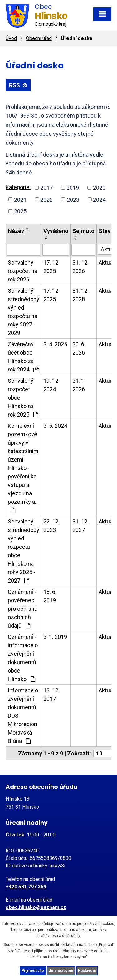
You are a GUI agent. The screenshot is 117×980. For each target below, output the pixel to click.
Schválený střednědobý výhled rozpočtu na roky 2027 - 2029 (24, 312)
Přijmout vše (33, 971)
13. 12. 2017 (51, 695)
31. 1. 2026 (79, 385)
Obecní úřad (39, 38)
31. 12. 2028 (80, 295)
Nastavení (87, 971)
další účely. (71, 936)
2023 (73, 199)
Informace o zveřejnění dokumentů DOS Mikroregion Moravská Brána (23, 716)
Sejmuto (83, 231)
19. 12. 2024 (51, 385)
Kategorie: (18, 187)
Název (16, 231)
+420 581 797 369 (26, 887)
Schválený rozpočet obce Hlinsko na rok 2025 (23, 398)
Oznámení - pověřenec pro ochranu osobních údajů (23, 609)
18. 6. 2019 (50, 596)
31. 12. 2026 (80, 267)
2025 (20, 211)
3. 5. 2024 (55, 426)
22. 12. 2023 (51, 526)
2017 (46, 188)
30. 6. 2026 (79, 348)
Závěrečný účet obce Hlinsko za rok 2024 (23, 357)
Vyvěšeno (56, 231)
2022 (46, 199)
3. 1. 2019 (55, 637)
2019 (73, 188)
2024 (99, 199)
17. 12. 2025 (51, 267)
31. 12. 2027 (80, 526)
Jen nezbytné (61, 971)
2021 (20, 199)
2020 (99, 188)
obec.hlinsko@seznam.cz (36, 907)
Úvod (11, 38)
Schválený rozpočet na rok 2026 (22, 271)
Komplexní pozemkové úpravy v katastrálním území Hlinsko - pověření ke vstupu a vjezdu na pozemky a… (23, 468)
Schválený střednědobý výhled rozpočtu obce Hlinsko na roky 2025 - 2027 (24, 551)
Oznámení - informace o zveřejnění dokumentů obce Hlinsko (23, 658)
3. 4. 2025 (55, 344)
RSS (18, 85)
